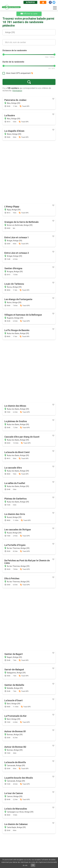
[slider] (4, 55)
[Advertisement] (29, 172)
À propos (30, 2)
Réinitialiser (17, 91)
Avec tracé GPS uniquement (18, 73)
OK (33, 865)
